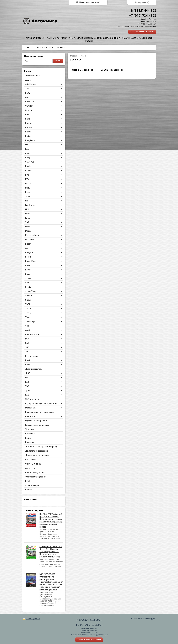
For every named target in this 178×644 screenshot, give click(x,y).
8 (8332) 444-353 (144, 11)
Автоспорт (30, 468)
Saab (28, 274)
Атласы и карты (32, 485)
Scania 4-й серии (110, 70)
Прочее (29, 490)
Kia (27, 201)
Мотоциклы (31, 408)
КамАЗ (28, 360)
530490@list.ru (33, 619)
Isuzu (28, 188)
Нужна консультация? (90, 2)
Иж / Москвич (32, 356)
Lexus (28, 214)
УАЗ (27, 386)
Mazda (28, 231)
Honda (28, 166)
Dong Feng (30, 140)
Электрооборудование (36, 477)
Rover (28, 270)
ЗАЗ (27, 343)
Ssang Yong (31, 291)
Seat (27, 283)
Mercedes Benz (32, 235)
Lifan (28, 218)
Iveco (28, 192)
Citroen (29, 110)
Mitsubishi (30, 240)
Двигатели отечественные (38, 455)
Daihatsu (29, 127)
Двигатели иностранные (37, 451)
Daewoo (29, 123)
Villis (27, 326)
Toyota (28, 313)
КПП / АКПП (31, 460)
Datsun (28, 132)
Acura (28, 80)
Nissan (28, 244)
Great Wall (30, 162)
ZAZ (27, 222)
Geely (28, 158)
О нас (27, 47)
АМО (28, 330)
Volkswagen (31, 322)
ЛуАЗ (28, 373)
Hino (27, 175)
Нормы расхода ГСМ (35, 472)
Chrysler (29, 106)
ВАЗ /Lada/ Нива (33, 334)
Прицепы (29, 442)
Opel (27, 248)
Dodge (28, 136)
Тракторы (30, 429)
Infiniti (28, 184)
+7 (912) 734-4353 (143, 16)
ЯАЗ (27, 395)
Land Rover (30, 205)
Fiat (27, 145)
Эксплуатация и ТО (34, 76)
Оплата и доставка (44, 47)
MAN (27, 227)
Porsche (29, 257)
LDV (27, 209)
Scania (28, 278)
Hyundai (29, 171)
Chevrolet (30, 102)
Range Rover (31, 261)
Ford (27, 149)
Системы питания (33, 464)
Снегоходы (30, 416)
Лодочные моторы (34, 369)
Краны (28, 438)
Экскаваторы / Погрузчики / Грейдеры (43, 447)
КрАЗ (28, 365)
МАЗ (27, 378)
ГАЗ (27, 339)
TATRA (28, 309)
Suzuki (28, 300)
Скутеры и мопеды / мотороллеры (41, 403)
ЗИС (27, 352)
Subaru (29, 296)
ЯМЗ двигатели (32, 399)
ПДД (28, 481)
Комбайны (30, 434)
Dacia (28, 119)
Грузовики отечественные (37, 425)
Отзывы (61, 47)
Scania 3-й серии (81, 70)
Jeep (28, 196)
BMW (28, 93)
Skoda (28, 287)
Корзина (142, 2)
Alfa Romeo (31, 84)
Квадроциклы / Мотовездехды (40, 412)
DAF (27, 114)
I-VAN (28, 179)
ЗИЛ (27, 347)
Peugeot (29, 253)
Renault (29, 265)
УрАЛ (28, 391)
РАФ (27, 382)
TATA (28, 304)
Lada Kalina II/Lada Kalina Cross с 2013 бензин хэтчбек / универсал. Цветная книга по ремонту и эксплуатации (51, 552)
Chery (28, 97)
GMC (27, 153)
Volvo (28, 317)
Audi (27, 89)
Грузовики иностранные (36, 421)
